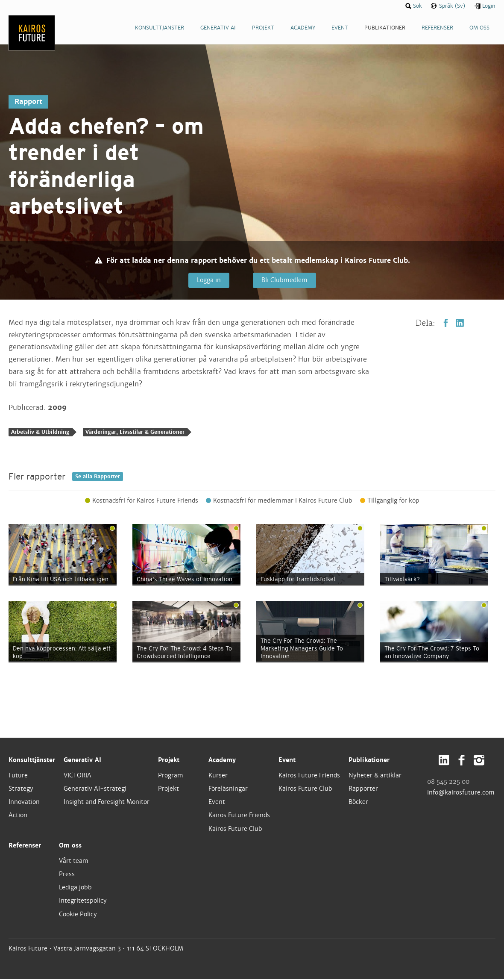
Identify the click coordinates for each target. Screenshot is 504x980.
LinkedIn (460, 323)
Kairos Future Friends (239, 816)
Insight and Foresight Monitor (107, 803)
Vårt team (74, 861)
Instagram (479, 761)
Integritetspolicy (83, 901)
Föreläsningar (228, 789)
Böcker (358, 803)
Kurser (218, 776)
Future (18, 776)
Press (67, 875)
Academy (222, 760)
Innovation (24, 803)
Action (18, 816)
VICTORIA (78, 776)
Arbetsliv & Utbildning (40, 433)
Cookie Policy (78, 915)
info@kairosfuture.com (461, 793)
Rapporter (363, 789)
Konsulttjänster (32, 760)
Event (217, 803)
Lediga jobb (75, 888)
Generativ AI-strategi (95, 789)
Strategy (21, 789)
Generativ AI (82, 760)
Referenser (25, 846)
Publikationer (369, 760)
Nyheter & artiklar (375, 776)
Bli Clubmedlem (284, 280)
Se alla (98, 477)
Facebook (446, 323)
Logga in (208, 280)
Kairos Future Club (235, 829)
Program (171, 776)
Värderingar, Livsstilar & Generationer (135, 433)
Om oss (70, 846)
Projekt (169, 760)
